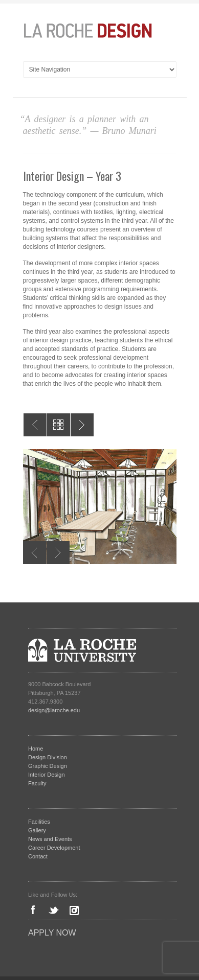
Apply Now (52, 933)
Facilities (39, 822)
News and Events (50, 839)
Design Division (48, 757)
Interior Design (47, 775)
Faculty (37, 783)
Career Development (54, 848)
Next (58, 553)
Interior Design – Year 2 (82, 425)
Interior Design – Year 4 (35, 425)
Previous (35, 553)
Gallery (37, 830)
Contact (38, 856)
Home (36, 749)
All (59, 425)
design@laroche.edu (54, 710)
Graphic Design (48, 766)
